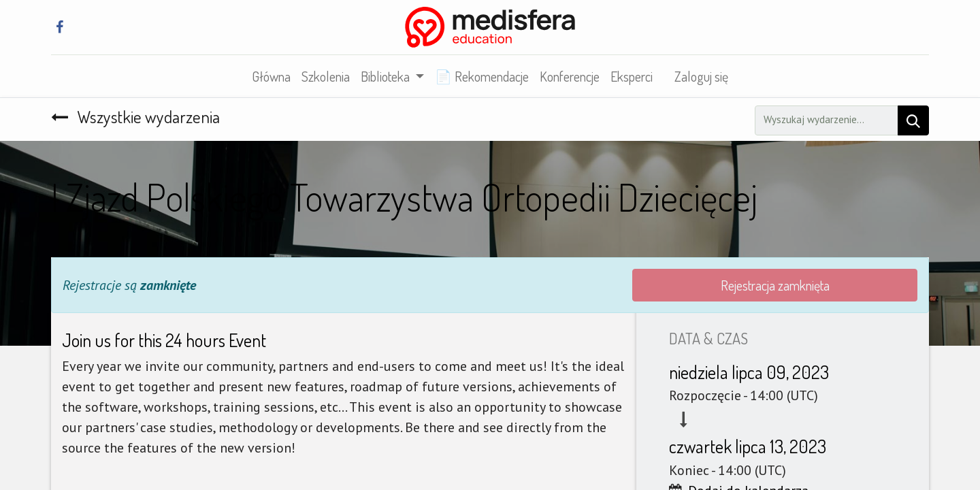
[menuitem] (271, 76)
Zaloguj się (701, 76)
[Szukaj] (913, 120)
